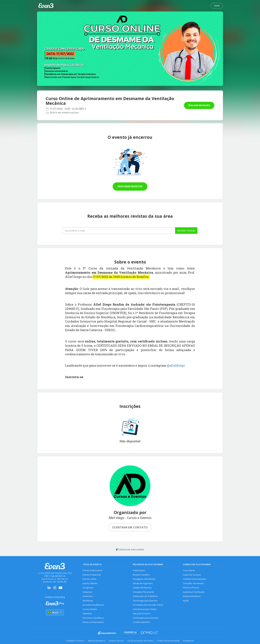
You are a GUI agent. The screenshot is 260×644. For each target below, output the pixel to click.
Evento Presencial (92, 575)
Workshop (88, 601)
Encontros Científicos (93, 618)
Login (217, 6)
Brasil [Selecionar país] (55, 612)
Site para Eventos (142, 613)
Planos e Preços (191, 588)
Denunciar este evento (130, 549)
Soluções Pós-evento (144, 592)
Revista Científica (141, 575)
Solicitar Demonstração (194, 579)
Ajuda (186, 601)
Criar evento (189, 570)
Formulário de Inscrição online (148, 605)
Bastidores (189, 641)
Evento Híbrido (90, 583)
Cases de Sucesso (192, 575)
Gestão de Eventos (142, 588)
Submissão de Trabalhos (145, 596)
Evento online (90, 579)
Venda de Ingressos (143, 583)
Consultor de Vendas (193, 583)
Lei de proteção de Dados (140, 641)
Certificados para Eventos (146, 618)
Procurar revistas (130, 186)
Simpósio (87, 592)
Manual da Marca (96, 641)
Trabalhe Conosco (75, 641)
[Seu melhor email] (119, 231)
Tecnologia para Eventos (145, 601)
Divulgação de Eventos (144, 579)
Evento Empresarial (92, 570)
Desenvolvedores (192, 596)
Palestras (87, 613)
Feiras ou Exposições (93, 622)
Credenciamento (141, 622)
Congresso (88, 588)
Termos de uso (116, 641)
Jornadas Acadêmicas (93, 605)
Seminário (88, 596)
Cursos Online (90, 609)
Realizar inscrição (199, 105)
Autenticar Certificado (194, 592)
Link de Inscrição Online (145, 609)
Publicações (139, 570)
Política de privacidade (168, 641)
